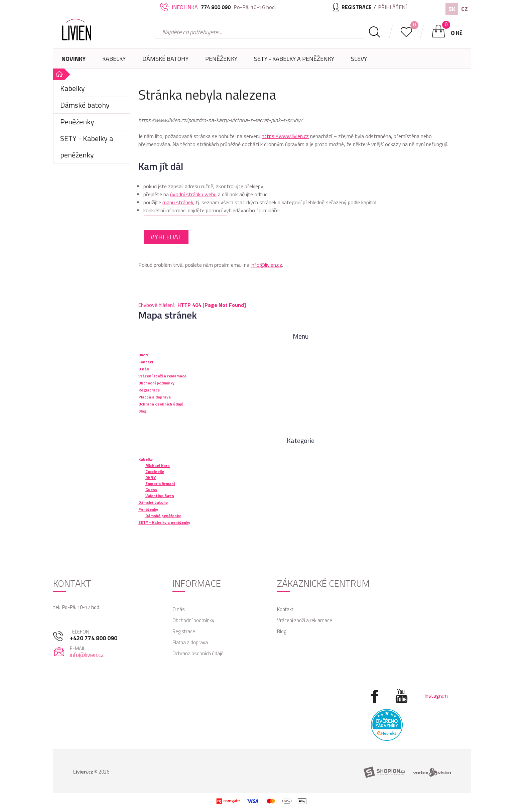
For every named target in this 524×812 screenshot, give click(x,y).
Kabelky (114, 61)
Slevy (359, 59)
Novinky (74, 59)
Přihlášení (392, 7)
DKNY (151, 478)
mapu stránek (178, 202)
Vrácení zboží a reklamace (305, 620)
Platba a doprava (190, 642)
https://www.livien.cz (285, 136)
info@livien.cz (266, 265)
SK (452, 9)
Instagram (436, 696)
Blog (282, 631)
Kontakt (285, 609)
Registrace (184, 631)
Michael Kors (158, 466)
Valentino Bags (160, 496)
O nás (179, 609)
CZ (465, 9)
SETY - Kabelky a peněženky (294, 59)
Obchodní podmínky (193, 620)
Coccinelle (155, 472)
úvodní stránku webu (193, 194)
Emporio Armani (160, 484)
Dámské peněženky (163, 516)
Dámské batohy (165, 59)
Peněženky (221, 61)
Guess (151, 490)
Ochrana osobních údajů (198, 653)
